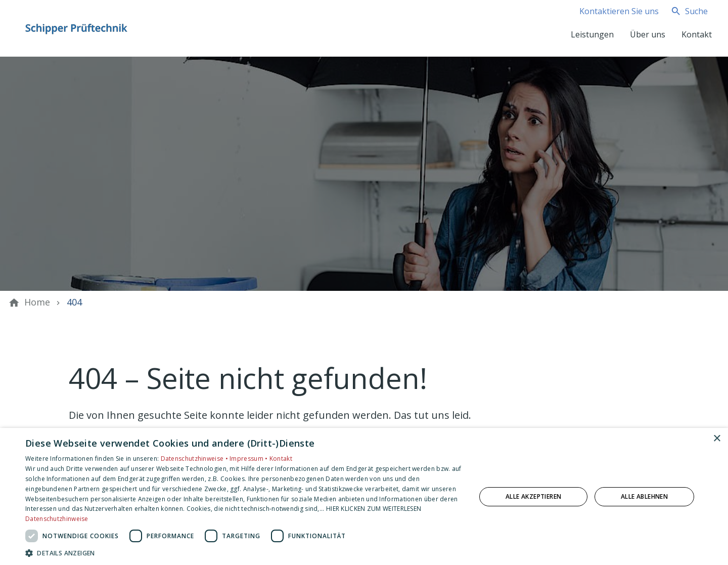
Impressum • (249, 459)
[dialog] (364, 496)
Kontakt (281, 459)
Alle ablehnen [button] (644, 496)
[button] (244, 553)
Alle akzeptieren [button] (533, 496)
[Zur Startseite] (77, 28)
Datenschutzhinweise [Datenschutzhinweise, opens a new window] (57, 519)
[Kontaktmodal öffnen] (611, 11)
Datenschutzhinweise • (195, 459)
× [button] (717, 439)
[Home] (37, 302)
